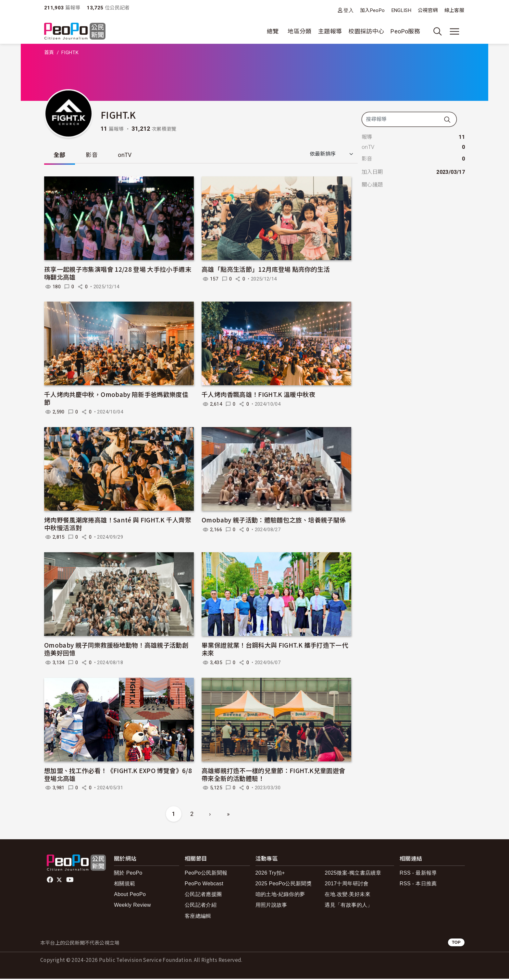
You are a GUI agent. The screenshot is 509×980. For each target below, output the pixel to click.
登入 (348, 10)
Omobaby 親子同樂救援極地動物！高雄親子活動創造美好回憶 (116, 650)
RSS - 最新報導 (418, 874)
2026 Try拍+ (270, 874)
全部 (61, 155)
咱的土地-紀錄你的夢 (280, 896)
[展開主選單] (454, 31)
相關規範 (124, 885)
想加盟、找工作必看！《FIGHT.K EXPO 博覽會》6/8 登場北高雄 (118, 776)
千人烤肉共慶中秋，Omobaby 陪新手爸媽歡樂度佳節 (116, 399)
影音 (95, 155)
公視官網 (428, 10)
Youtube (70, 881)
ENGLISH (402, 10)
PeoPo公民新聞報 (206, 874)
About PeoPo (130, 896)
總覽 (273, 31)
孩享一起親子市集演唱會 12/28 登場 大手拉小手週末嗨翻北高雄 (118, 274)
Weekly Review (132, 906)
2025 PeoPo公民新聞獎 (284, 885)
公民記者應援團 (203, 896)
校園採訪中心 (366, 31)
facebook (50, 881)
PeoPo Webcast (204, 885)
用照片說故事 (271, 906)
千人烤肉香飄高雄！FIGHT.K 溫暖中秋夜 (258, 395)
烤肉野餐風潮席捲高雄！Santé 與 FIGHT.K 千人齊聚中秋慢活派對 (118, 525)
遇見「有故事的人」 (348, 906)
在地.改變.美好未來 (348, 896)
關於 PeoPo (128, 874)
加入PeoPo (372, 10)
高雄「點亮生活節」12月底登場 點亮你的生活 (266, 270)
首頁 (49, 53)
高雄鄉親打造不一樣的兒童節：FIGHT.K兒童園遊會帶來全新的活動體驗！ (273, 776)
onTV (130, 155)
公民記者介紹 (201, 906)
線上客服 (454, 10)
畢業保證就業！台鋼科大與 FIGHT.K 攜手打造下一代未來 (275, 650)
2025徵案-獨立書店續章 (353, 874)
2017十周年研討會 (347, 885)
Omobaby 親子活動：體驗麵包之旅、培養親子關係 (274, 521)
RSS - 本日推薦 (418, 885)
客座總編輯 (198, 917)
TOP (456, 944)
